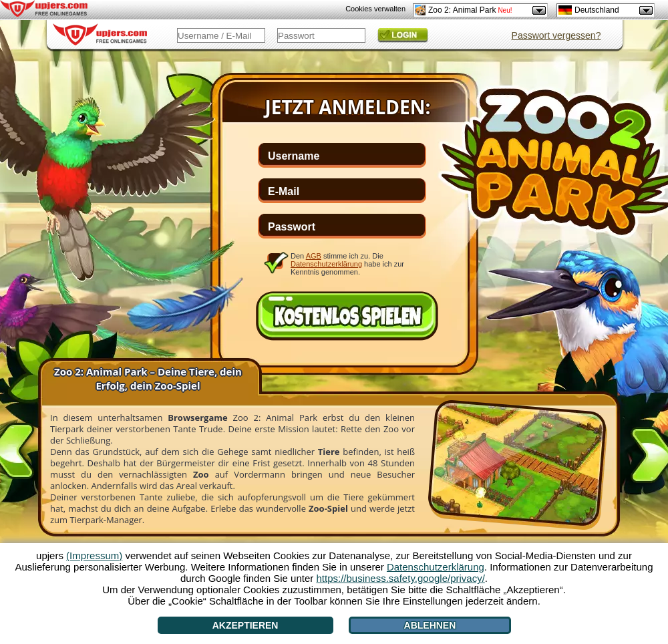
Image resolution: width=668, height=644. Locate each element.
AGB (314, 256)
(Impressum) (94, 555)
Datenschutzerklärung (326, 264)
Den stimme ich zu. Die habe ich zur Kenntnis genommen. (347, 264)
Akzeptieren (245, 625)
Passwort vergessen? (556, 35)
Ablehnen (430, 625)
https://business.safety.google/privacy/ (400, 578)
